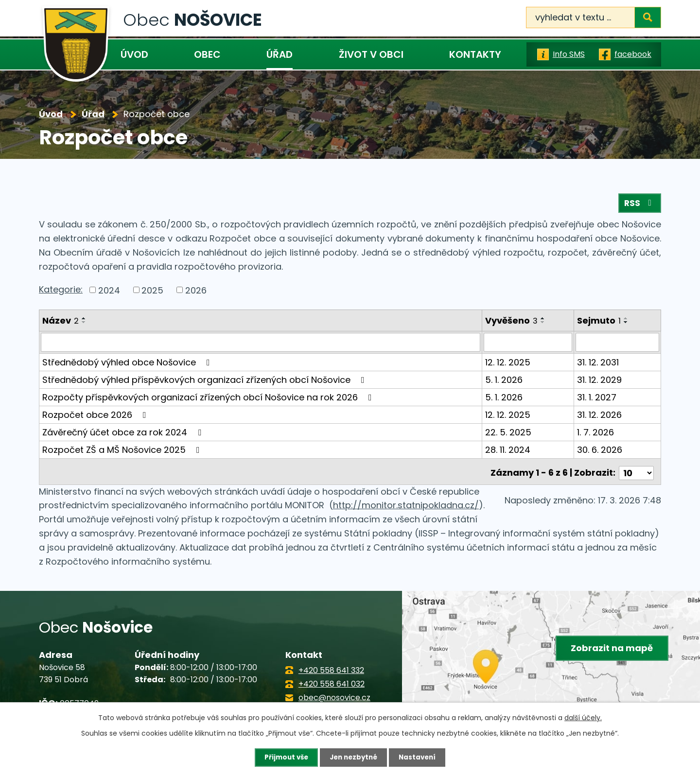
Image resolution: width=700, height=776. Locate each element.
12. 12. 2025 (508, 364)
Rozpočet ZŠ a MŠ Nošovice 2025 (123, 452)
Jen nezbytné (354, 757)
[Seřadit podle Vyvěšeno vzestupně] (543, 321)
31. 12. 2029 (600, 382)
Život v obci (371, 54)
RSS (639, 205)
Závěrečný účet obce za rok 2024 (124, 434)
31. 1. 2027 (597, 399)
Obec (207, 54)
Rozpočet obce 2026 (96, 417)
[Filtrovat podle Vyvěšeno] (528, 345)
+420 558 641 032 (332, 683)
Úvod (134, 54)
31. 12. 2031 (598, 364)
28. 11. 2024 (508, 452)
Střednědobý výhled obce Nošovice (128, 364)
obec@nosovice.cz (334, 697)
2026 (196, 292)
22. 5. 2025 (509, 434)
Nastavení (420, 757)
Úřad (280, 54)
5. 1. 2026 (504, 382)
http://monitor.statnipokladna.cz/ (406, 505)
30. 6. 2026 (600, 452)
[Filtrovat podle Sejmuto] (618, 345)
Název (61, 323)
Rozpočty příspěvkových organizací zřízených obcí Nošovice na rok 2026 (209, 399)
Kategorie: (61, 291)
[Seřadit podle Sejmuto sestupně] (627, 325)
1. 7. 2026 (596, 434)
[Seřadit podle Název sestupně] (84, 325)
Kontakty (475, 54)
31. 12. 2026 (600, 417)
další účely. (583, 717)
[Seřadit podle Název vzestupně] (84, 321)
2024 (109, 292)
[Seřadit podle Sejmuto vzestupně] (627, 321)
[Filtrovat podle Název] (261, 345)
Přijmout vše (284, 757)
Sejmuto (599, 323)
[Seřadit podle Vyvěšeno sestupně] (543, 325)
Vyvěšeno (512, 323)
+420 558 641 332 (331, 669)
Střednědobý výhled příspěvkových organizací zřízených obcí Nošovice (205, 382)
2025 (152, 292)
